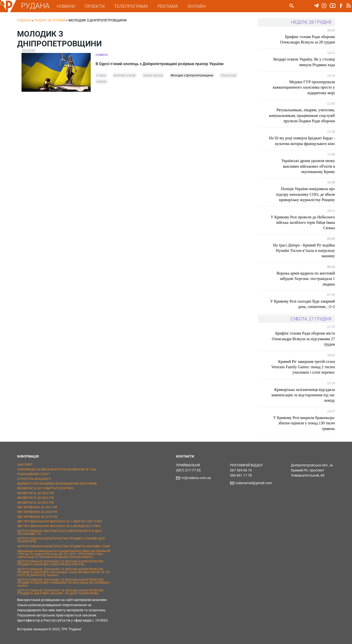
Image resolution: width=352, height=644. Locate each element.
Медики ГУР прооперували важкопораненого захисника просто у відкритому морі (304, 87)
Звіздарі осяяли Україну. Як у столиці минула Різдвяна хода (304, 62)
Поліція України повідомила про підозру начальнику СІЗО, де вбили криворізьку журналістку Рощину (305, 194)
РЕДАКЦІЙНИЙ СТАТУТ (34, 474)
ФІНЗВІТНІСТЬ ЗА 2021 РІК (36, 503)
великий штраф (125, 75)
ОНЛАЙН (197, 6)
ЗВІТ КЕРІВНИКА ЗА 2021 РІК (37, 507)
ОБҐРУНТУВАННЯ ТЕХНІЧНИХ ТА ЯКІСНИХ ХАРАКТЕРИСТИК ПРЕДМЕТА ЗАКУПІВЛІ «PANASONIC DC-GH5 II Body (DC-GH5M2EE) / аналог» (64, 583)
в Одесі (101, 75)
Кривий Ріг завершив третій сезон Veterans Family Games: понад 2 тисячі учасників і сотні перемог (303, 367)
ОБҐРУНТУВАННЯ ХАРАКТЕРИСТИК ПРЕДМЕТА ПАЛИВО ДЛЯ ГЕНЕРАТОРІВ (61, 540)
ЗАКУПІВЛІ (25, 465)
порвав (101, 82)
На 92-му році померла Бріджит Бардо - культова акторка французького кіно (302, 141)
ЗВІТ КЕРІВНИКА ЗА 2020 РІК (37, 512)
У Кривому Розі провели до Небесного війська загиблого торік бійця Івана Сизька (303, 223)
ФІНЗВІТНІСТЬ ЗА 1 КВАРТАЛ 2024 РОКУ (45, 488)
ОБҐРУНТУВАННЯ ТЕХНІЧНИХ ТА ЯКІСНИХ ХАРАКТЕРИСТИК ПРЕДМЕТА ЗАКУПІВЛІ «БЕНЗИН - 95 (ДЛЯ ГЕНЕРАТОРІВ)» (60, 592)
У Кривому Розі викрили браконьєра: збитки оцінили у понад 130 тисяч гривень (304, 423)
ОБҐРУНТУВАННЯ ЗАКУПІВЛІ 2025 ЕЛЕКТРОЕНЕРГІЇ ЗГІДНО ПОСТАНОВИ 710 (60, 532)
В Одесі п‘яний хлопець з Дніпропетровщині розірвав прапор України (159, 64)
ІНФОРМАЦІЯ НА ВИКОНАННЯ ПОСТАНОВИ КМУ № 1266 (57, 470)
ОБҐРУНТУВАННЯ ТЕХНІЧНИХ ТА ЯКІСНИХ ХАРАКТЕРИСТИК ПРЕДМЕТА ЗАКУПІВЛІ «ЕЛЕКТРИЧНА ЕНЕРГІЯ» (60, 563)
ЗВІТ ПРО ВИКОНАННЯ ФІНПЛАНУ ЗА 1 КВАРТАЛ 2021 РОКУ (60, 521)
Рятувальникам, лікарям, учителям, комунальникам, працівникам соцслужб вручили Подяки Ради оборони (302, 115)
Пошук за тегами (50, 20)
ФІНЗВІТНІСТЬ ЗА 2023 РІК (36, 493)
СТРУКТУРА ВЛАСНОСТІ (34, 479)
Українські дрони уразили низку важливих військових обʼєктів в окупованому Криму (308, 166)
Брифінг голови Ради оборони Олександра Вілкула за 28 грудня (308, 39)
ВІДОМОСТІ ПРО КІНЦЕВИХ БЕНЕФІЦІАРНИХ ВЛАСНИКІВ (57, 484)
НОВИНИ (66, 6)
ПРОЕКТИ (95, 6)
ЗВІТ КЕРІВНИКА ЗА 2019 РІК (37, 517)
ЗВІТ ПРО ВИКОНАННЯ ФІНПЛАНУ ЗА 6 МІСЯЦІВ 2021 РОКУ (59, 526)
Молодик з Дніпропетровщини (192, 75)
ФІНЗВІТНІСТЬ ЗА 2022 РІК (36, 498)
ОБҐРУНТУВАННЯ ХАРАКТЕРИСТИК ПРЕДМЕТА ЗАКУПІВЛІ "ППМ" (64, 546)
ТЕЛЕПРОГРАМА (131, 6)
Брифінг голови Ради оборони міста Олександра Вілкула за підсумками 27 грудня (303, 339)
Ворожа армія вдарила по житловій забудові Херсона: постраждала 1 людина (306, 279)
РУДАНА (35, 6)
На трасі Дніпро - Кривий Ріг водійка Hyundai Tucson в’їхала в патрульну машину (304, 251)
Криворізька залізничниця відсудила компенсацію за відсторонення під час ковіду (303, 395)
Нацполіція (229, 75)
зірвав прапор (153, 75)
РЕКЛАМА (168, 6)
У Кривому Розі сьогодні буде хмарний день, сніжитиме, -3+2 (302, 304)
